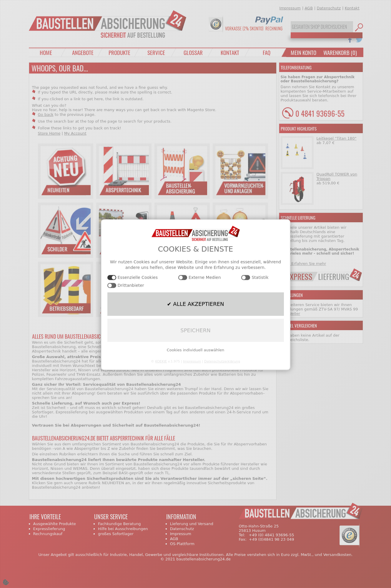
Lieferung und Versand (192, 524)
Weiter (294, 314)
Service (156, 52)
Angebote (83, 52)
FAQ (267, 52)
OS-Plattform (182, 544)
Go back (46, 115)
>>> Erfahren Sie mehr (303, 264)
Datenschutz (329, 8)
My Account (75, 133)
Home (46, 52)
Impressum (290, 8)
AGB (309, 8)
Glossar (193, 52)
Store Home (49, 133)
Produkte (119, 52)
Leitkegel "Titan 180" (337, 138)
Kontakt (352, 8)
